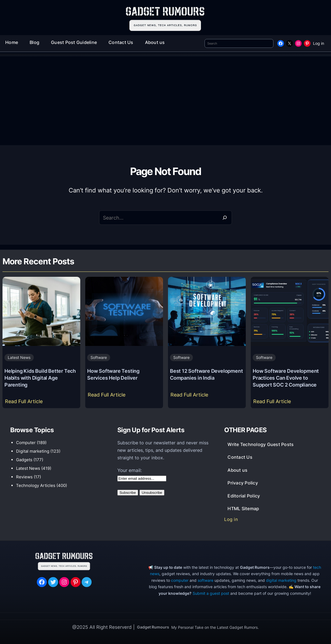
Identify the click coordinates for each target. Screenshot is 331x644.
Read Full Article (25, 403)
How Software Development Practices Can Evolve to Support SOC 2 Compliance (286, 378)
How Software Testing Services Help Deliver (113, 374)
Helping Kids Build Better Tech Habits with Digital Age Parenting (40, 378)
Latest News (19, 357)
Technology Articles (36, 485)
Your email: (130, 470)
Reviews (24, 477)
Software (99, 357)
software (205, 580)
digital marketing (281, 580)
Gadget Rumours (153, 627)
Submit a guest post (211, 593)
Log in (319, 43)
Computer (26, 443)
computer (180, 580)
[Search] (225, 218)
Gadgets (24, 460)
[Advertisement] (165, 104)
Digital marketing (33, 451)
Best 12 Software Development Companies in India (206, 374)
